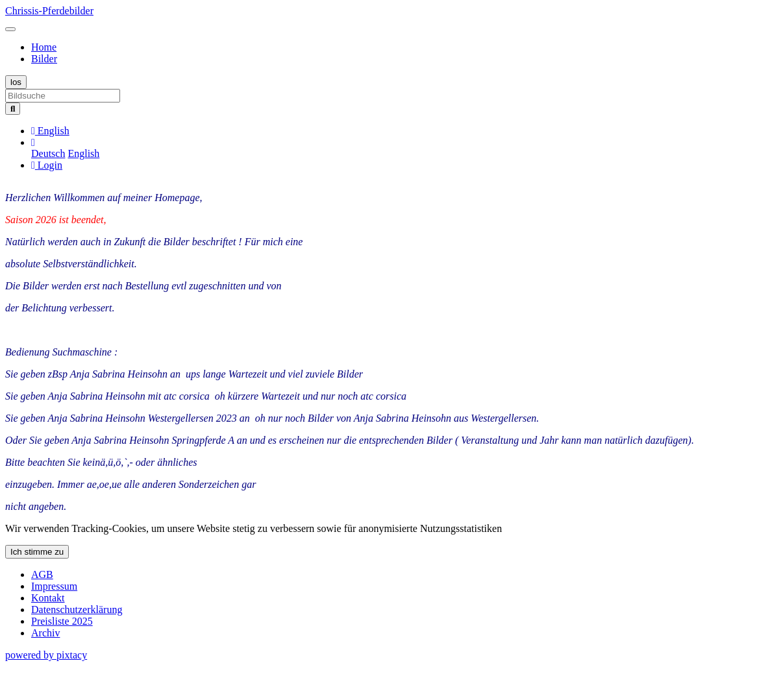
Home (44, 47)
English (83, 153)
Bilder (44, 59)
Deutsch (48, 153)
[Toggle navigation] (10, 29)
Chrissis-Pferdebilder (49, 11)
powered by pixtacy (46, 655)
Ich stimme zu (37, 552)
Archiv (45, 633)
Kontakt (48, 598)
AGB (42, 574)
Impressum (54, 586)
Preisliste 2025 (62, 621)
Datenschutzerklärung (77, 609)
